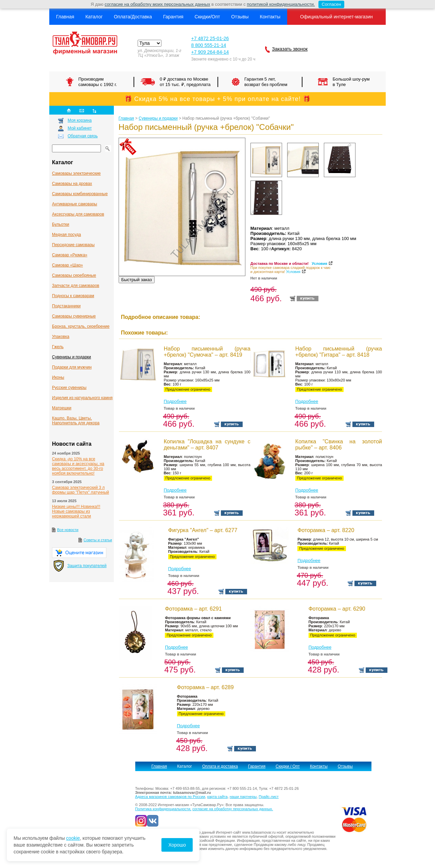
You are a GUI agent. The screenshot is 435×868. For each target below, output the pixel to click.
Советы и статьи (98, 540)
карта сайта (217, 797)
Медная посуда (66, 235)
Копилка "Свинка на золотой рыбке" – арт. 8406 (339, 445)
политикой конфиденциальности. (281, 4)
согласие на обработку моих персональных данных (158, 4)
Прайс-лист (269, 797)
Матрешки (62, 408)
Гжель (58, 347)
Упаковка (61, 337)
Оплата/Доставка (133, 17)
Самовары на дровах (72, 184)
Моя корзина (80, 120)
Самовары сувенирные (74, 316)
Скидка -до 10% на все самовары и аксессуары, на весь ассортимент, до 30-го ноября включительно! (78, 466)
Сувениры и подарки (72, 357)
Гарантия (173, 17)
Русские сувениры (69, 388)
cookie (73, 838)
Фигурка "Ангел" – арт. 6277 (203, 530)
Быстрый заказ (137, 280)
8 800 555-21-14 (208, 45)
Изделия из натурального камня (82, 398)
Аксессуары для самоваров (78, 214)
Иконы (58, 377)
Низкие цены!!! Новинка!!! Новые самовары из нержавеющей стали (76, 511)
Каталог (94, 17)
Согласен (330, 4)
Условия (319, 263)
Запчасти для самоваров (76, 286)
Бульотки (60, 224)
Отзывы (240, 17)
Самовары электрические (76, 173)
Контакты (270, 17)
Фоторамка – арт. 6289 (205, 687)
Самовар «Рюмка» (70, 255)
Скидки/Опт (207, 17)
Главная (65, 17)
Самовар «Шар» (67, 265)
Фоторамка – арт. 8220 (326, 530)
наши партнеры (243, 797)
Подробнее (175, 401)
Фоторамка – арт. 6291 (193, 609)
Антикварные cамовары (75, 204)
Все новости (68, 530)
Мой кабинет (80, 128)
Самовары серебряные (74, 275)
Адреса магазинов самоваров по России (170, 797)
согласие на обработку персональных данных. (233, 809)
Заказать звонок (290, 49)
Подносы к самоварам (73, 296)
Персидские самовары (73, 245)
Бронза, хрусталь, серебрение (81, 326)
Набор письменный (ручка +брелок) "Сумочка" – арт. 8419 (207, 352)
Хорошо (177, 845)
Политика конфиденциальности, (163, 809)
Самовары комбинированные (80, 194)
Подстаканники (66, 306)
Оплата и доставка (220, 766)
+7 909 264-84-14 (210, 52)
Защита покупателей (87, 566)
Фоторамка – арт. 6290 (337, 609)
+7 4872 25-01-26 (210, 38)
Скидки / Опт (288, 766)
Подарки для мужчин (72, 367)
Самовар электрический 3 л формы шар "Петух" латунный (81, 490)
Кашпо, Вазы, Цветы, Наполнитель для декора (76, 421)
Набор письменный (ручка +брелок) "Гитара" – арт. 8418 (339, 352)
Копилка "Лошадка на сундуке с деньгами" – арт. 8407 (207, 445)
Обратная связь (83, 136)
